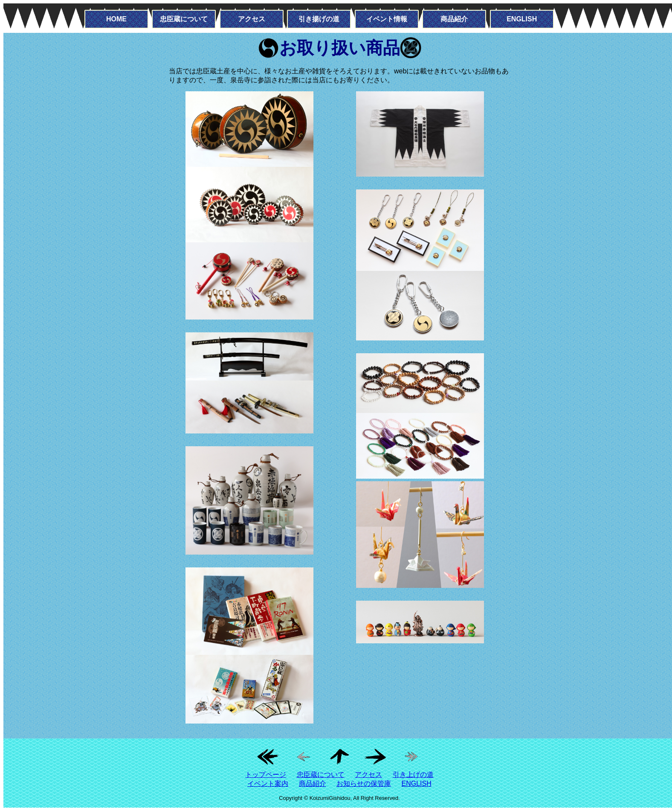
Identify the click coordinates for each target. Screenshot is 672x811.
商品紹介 (454, 19)
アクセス (252, 19)
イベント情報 (387, 19)
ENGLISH (522, 19)
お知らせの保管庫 (364, 783)
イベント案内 (268, 783)
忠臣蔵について (184, 19)
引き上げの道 (413, 775)
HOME (116, 19)
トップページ (266, 775)
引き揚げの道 (319, 19)
